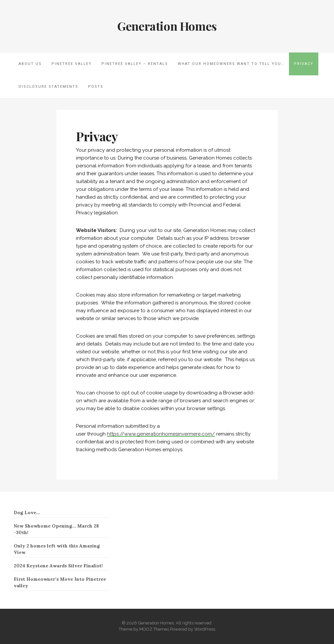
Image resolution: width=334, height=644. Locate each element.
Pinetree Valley (72, 64)
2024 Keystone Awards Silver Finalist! (58, 566)
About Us (30, 64)
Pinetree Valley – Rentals (135, 64)
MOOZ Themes (154, 629)
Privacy (304, 64)
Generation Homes (167, 26)
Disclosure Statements (48, 87)
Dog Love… (27, 513)
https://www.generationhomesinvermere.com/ (161, 434)
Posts (96, 87)
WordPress (205, 629)
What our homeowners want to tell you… (231, 64)
